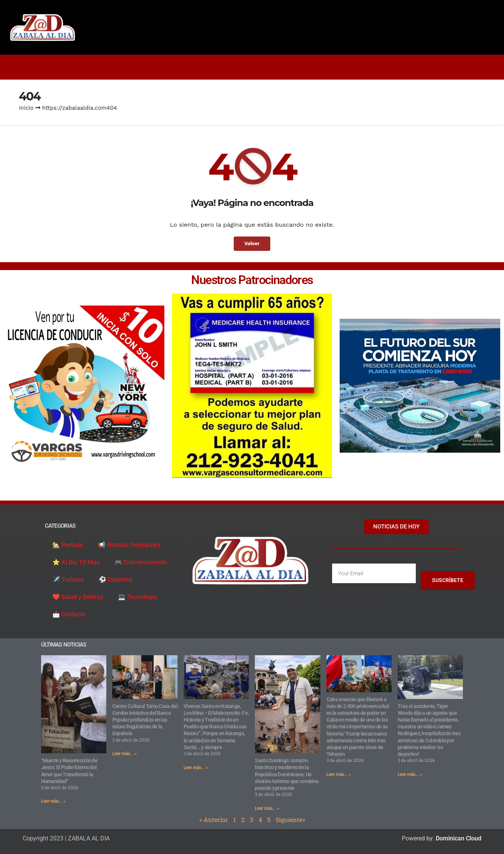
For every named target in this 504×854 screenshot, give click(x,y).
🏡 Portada (68, 545)
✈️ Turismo (68, 580)
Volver (252, 243)
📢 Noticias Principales (129, 545)
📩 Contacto (69, 614)
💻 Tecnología (137, 597)
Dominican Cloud (458, 838)
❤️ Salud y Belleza (78, 597)
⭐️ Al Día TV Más (76, 562)
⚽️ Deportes (116, 580)
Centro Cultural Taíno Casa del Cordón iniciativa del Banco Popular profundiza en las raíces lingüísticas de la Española (145, 720)
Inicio (26, 108)
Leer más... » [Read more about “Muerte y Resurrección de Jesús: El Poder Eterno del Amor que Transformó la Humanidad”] (53, 801)
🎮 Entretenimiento (141, 562)
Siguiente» (290, 819)
